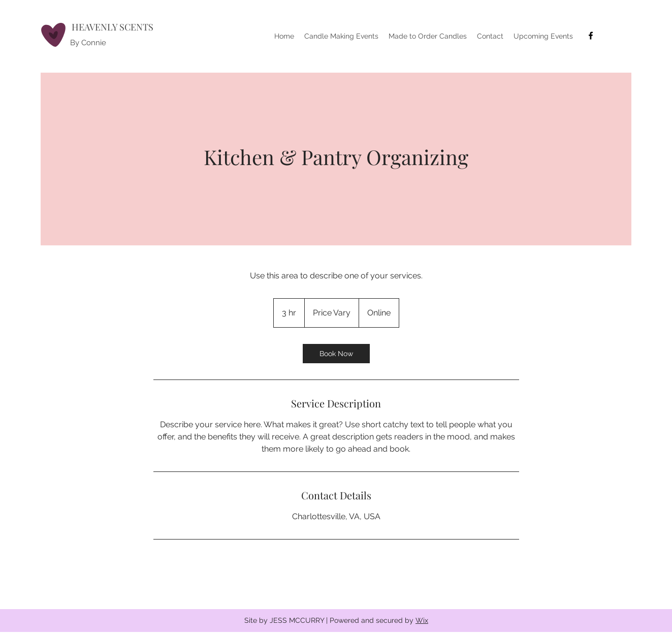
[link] (336, 354)
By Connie (88, 43)
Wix (422, 620)
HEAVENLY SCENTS (113, 27)
